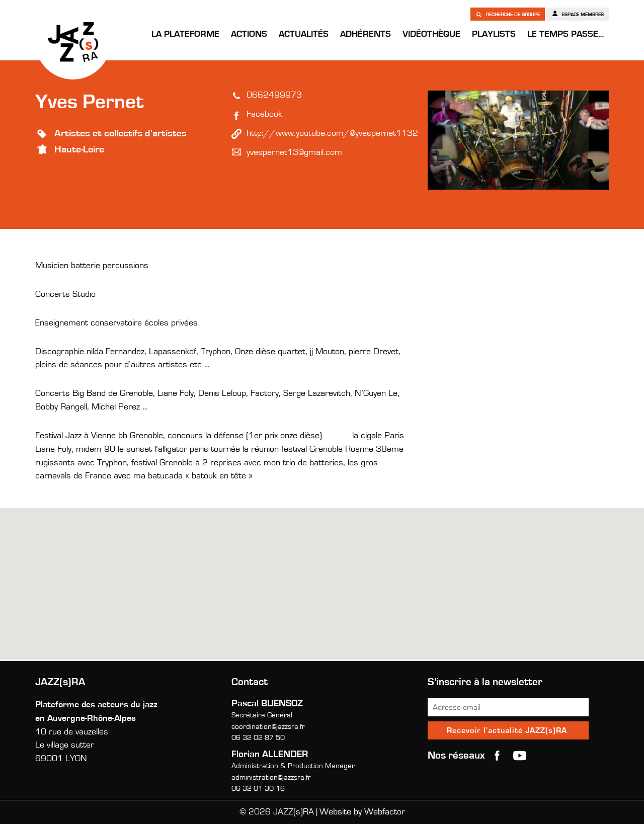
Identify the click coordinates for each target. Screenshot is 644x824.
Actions (249, 34)
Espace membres (578, 14)
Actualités (304, 34)
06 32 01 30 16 (258, 789)
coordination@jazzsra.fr (268, 727)
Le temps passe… (566, 34)
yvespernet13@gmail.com (294, 152)
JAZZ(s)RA (73, 42)
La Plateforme (185, 34)
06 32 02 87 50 (258, 738)
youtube (520, 756)
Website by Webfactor (362, 812)
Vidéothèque (431, 34)
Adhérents (366, 34)
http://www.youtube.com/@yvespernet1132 (332, 133)
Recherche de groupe (508, 14)
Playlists (494, 34)
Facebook (264, 114)
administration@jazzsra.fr (271, 777)
